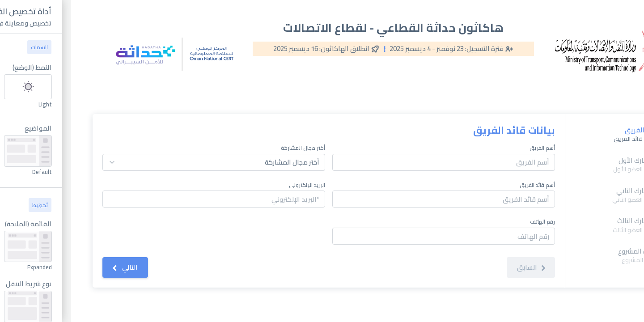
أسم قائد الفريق (466, 185)
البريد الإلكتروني (236, 185)
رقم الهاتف (471, 222)
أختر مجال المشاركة (232, 148)
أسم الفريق (471, 148)
